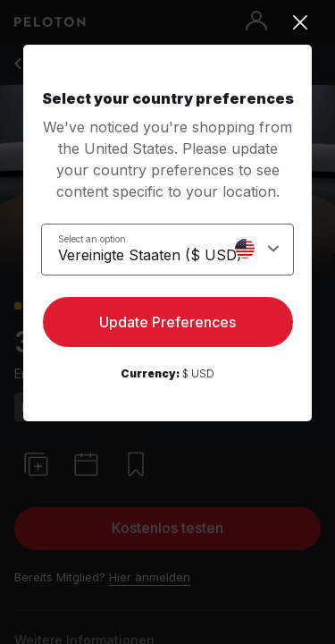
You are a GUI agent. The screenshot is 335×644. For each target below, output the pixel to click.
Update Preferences (167, 322)
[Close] (167, 22)
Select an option (92, 239)
